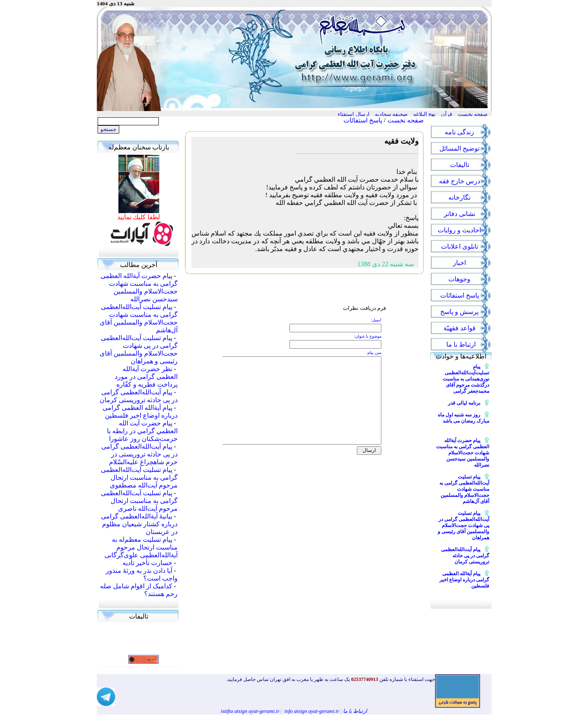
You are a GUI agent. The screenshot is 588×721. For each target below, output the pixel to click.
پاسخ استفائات (363, 120)
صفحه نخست (406, 120)
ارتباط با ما (355, 711)
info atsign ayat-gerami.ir (312, 711)
